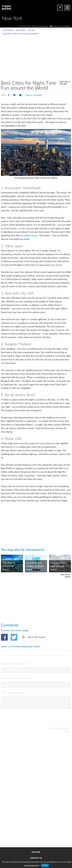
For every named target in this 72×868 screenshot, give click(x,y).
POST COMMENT (59, 731)
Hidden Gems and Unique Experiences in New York (59, 565)
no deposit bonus (29, 236)
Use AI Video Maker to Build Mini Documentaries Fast (35, 565)
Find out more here (31, 865)
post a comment (34, 95)
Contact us (36, 858)
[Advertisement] (43, 56)
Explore (36, 852)
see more (66, 575)
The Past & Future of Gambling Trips (11, 565)
